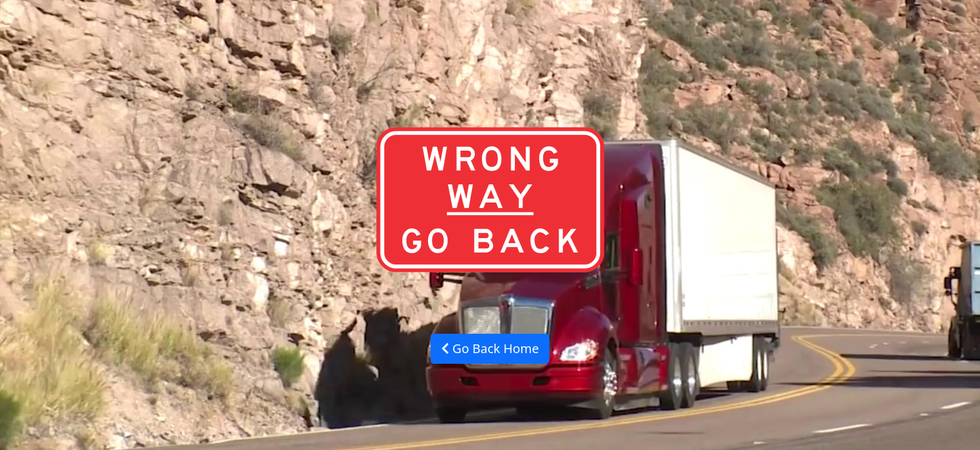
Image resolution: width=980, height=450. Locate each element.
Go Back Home (490, 348)
